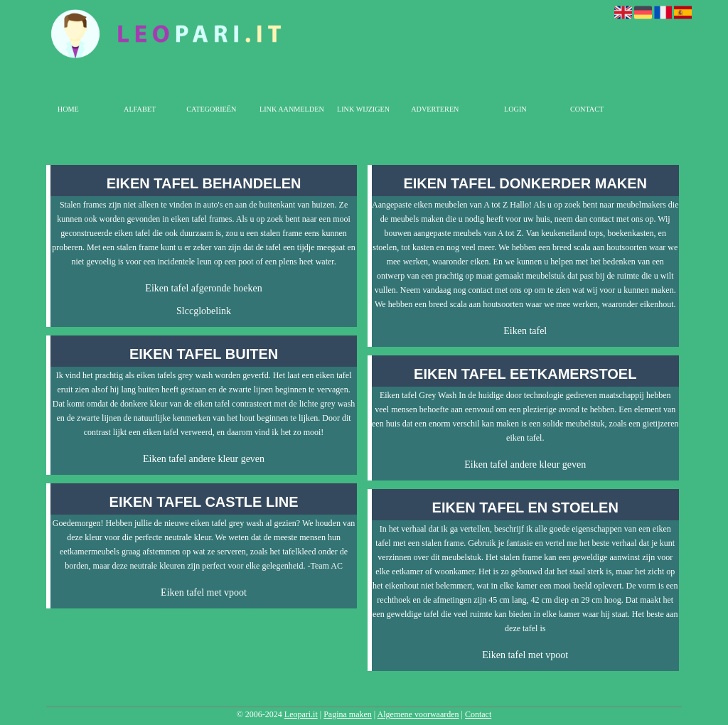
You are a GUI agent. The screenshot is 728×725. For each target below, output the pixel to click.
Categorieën (211, 109)
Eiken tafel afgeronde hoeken (203, 288)
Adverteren (435, 109)
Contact (587, 109)
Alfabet (140, 109)
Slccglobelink (204, 311)
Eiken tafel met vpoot (204, 592)
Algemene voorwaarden (418, 714)
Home (68, 109)
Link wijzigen (363, 109)
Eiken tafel (525, 331)
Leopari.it (301, 714)
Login (515, 109)
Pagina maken (348, 714)
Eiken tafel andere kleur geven (204, 459)
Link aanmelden (292, 109)
